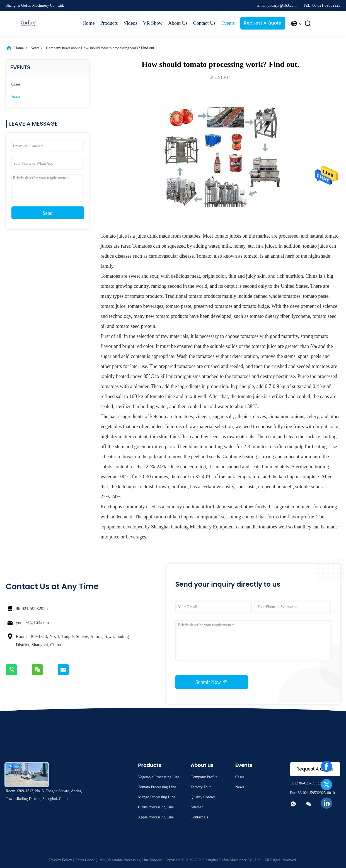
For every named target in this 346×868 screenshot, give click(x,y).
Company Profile (204, 777)
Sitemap (197, 807)
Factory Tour (201, 787)
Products (109, 23)
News (35, 48)
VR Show (153, 23)
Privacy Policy (61, 860)
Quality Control (203, 797)
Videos (130, 23)
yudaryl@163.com (32, 622)
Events (228, 23)
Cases (16, 84)
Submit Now (211, 682)
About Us (178, 23)
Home (89, 23)
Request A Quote (263, 23)
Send (48, 213)
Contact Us (204, 23)
